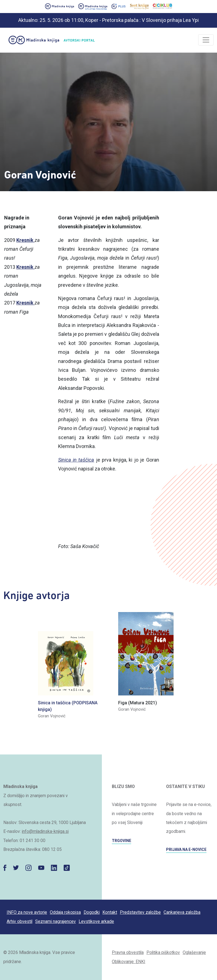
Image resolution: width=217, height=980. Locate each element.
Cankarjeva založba (182, 912)
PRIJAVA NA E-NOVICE (186, 849)
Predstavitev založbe (140, 912)
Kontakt (110, 912)
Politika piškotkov (163, 952)
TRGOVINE (122, 841)
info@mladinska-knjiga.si (45, 831)
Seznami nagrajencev (55, 921)
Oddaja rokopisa (65, 912)
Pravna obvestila (128, 952)
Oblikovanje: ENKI (129, 962)
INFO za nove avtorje (27, 912)
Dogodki (92, 912)
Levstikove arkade (96, 921)
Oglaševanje (194, 952)
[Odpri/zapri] (206, 40)
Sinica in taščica (76, 460)
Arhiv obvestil (20, 921)
